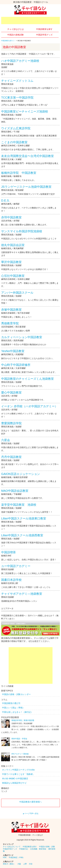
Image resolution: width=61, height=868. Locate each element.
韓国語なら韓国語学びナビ (14, 783)
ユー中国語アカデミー (16, 566)
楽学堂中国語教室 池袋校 (19, 505)
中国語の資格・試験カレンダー (16, 694)
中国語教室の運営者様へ (31, 802)
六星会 (6, 440)
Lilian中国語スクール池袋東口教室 (24, 518)
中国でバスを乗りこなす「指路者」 (18, 774)
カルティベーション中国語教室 (22, 337)
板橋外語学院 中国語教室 (19, 173)
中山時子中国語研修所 (16, 365)
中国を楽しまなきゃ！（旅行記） (17, 712)
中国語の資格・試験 (47, 847)
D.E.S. (5, 200)
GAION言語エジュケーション (20, 474)
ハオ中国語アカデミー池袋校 (20, 61)
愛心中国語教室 (11, 392)
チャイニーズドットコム (17, 81)
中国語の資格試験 (16, 35)
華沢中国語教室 (11, 262)
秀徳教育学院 (10, 323)
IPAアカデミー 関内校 (20, 754)
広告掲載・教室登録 (38, 849)
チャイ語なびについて (12, 847)
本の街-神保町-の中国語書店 (15, 779)
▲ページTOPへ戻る (30, 814)
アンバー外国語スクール (17, 293)
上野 (25, 864)
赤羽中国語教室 (11, 217)
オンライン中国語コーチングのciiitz (18, 770)
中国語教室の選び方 (11, 703)
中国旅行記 (24, 849)
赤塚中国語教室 (11, 310)
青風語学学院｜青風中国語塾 (23, 720)
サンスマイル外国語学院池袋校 (22, 231)
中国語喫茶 (8, 552)
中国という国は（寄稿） (13, 708)
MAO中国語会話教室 (15, 491)
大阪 (19, 864)
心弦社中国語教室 (13, 276)
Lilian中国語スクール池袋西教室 (22, 535)
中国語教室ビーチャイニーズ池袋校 (25, 111)
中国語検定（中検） (17, 857)
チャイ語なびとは (16, 29)
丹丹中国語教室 (11, 457)
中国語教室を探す (44, 29)
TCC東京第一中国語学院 (17, 98)
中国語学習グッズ (44, 35)
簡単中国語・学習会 (19, 739)
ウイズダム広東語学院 (16, 128)
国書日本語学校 (11, 580)
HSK (5, 857)
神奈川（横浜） (9, 864)
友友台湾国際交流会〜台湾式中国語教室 (28, 156)
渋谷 (31, 864)
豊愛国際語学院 (11, 423)
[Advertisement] (31, 21)
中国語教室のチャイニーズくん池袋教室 (28, 379)
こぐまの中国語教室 (14, 142)
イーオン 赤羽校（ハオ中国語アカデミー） (29, 406)
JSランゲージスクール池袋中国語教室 (26, 187)
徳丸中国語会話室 (13, 245)
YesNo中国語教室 (13, 351)
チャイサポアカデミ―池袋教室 (22, 594)
